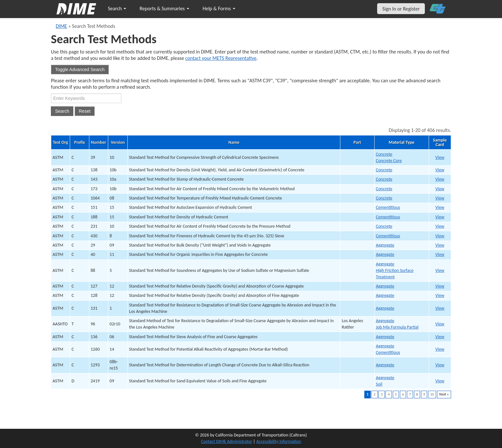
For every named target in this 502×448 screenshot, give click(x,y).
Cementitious (388, 207)
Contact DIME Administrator (227, 441)
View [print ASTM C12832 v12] (440, 295)
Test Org (61, 143)
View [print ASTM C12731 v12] (440, 286)
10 (432, 394)
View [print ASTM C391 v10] (440, 157)
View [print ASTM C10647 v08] (440, 198)
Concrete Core (389, 161)
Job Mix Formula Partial (397, 327)
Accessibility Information (279, 441)
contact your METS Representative (221, 58)
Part (357, 143)
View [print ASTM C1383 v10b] (440, 170)
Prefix (80, 143)
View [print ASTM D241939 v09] (440, 381)
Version (118, 143)
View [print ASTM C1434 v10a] (440, 179)
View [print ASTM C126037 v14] (440, 349)
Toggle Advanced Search (80, 69)
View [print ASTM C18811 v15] (440, 217)
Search (117, 8)
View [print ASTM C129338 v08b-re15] (440, 365)
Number (99, 143)
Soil (379, 384)
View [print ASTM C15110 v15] (440, 207)
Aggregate (385, 245)
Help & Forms (219, 8)
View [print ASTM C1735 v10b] (440, 189)
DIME (61, 26)
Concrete (384, 154)
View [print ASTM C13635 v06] (440, 337)
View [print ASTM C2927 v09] (440, 245)
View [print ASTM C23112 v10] (440, 226)
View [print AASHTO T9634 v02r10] (440, 324)
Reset (85, 111)
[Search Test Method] (86, 98)
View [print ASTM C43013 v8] (440, 236)
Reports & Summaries (164, 8)
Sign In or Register (401, 9)
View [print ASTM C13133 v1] (440, 308)
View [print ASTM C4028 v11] (440, 254)
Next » (444, 394)
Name (234, 143)
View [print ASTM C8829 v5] (440, 270)
